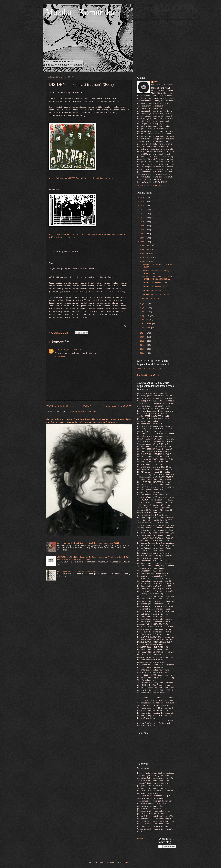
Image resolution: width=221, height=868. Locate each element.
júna (145, 308)
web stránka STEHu (153, 368)
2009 (143, 353)
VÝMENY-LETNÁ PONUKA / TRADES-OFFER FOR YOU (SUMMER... (158, 278)
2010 (143, 349)
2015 (143, 242)
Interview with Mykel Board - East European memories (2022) (89, 543)
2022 (143, 214)
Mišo (156, 82)
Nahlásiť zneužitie (149, 375)
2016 (143, 238)
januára (147, 328)
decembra (147, 245)
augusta (147, 262)
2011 (143, 345)
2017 (143, 234)
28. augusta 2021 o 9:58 (72, 350)
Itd (57, 350)
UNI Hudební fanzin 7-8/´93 (156, 283)
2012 (143, 341)
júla (145, 304)
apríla (146, 316)
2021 (143, 218)
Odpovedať (60, 357)
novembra (147, 249)
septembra (148, 257)
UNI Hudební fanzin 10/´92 (155, 295)
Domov (87, 406)
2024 (143, 206)
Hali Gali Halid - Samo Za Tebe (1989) (77, 571)
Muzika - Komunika (80, 12)
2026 (143, 198)
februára (147, 324)
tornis (140, 368)
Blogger (127, 862)
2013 (143, 337)
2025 (143, 202)
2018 (143, 230)
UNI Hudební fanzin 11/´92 (155, 291)
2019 (143, 226)
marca (145, 320)
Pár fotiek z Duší (151, 299)
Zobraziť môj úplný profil (151, 185)
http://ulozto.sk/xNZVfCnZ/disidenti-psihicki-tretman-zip (81, 178)
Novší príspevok (57, 406)
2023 (143, 210)
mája (145, 312)
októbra (147, 253)
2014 (143, 333)
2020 (143, 222)
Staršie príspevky (119, 406)
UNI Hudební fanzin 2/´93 (155, 287)
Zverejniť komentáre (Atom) (82, 411)
